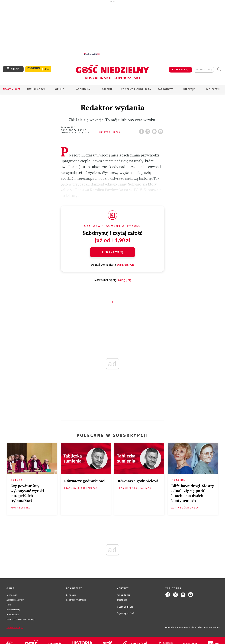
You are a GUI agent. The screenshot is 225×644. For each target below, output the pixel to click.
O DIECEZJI (213, 89)
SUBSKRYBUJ (180, 70)
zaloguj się (204, 70)
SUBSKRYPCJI (125, 265)
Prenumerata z (34, 69)
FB (142, 130)
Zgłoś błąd (15, 627)
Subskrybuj (112, 252)
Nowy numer (12, 89)
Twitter (149, 130)
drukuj (155, 130)
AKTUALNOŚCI (36, 89)
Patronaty (165, 89)
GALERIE (107, 89)
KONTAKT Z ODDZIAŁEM (136, 89)
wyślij (161, 130)
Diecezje (189, 89)
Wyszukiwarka (219, 69)
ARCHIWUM (83, 89)
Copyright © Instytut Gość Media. (180, 627)
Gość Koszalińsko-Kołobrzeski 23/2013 (75, 131)
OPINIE (60, 89)
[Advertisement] (112, 28)
